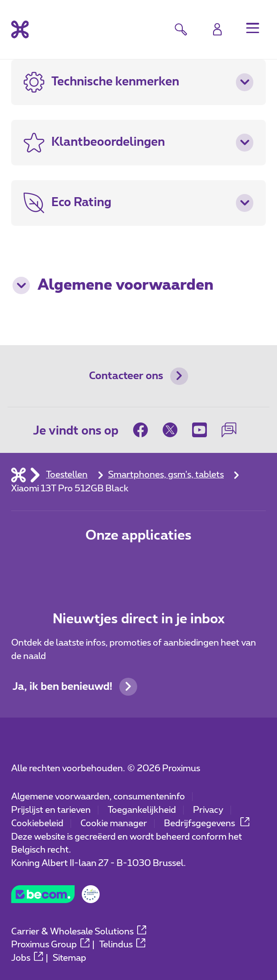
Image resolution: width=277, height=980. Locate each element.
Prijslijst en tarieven (51, 810)
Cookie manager (114, 824)
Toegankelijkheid (142, 810)
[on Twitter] (170, 430)
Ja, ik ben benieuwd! (75, 687)
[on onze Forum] (229, 430)
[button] (253, 28)
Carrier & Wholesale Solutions (79, 932)
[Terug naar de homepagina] (20, 30)
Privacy (208, 810)
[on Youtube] (200, 430)
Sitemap (69, 958)
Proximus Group (50, 945)
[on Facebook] (144, 430)
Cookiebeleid (37, 824)
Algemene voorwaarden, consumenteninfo (98, 797)
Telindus (122, 945)
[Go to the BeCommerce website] (56, 898)
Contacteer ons (138, 376)
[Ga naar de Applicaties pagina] (97, 566)
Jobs (27, 958)
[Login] (218, 30)
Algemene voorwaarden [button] (113, 286)
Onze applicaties (138, 536)
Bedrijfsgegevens (207, 824)
